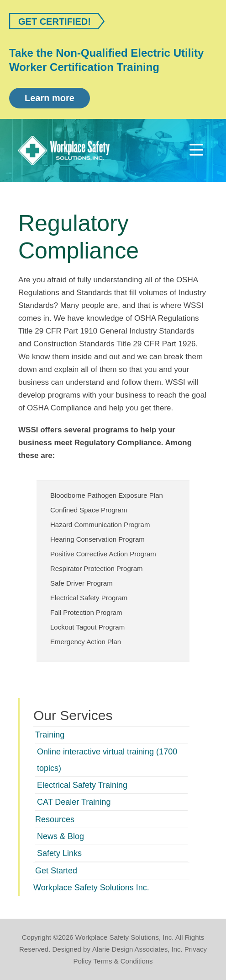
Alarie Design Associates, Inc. (137, 949)
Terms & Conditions (123, 961)
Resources (55, 819)
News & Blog (60, 836)
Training (50, 735)
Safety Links (59, 853)
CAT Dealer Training (74, 802)
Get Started (56, 871)
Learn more (50, 98)
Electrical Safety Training (82, 785)
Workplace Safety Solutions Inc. (91, 888)
